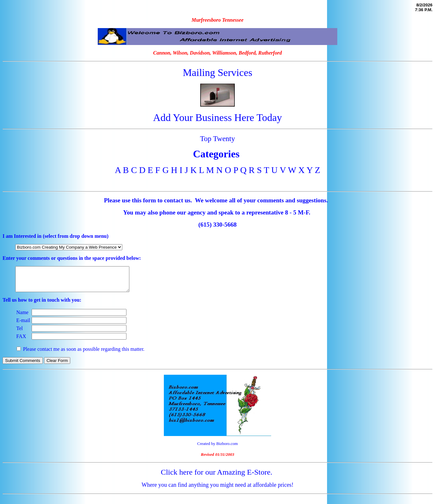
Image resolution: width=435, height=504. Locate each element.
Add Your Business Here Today (217, 117)
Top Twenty (217, 139)
